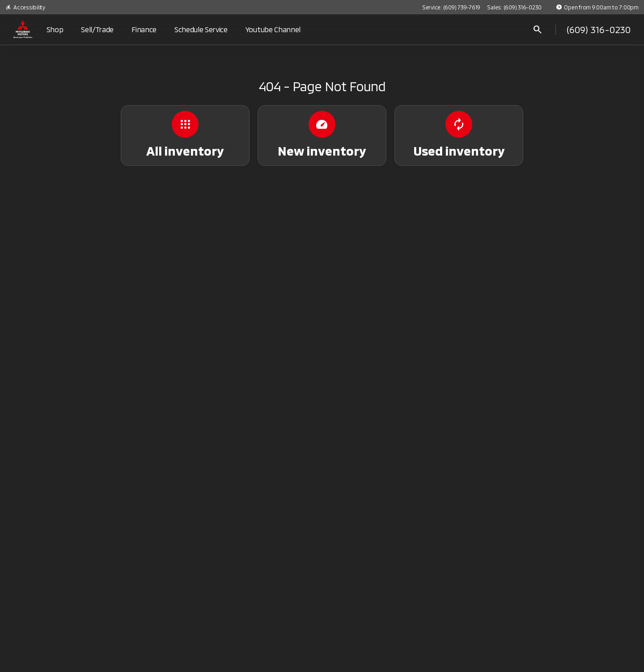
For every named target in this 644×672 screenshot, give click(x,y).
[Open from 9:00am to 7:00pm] (597, 7)
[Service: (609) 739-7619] (451, 7)
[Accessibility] (25, 7)
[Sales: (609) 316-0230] (514, 7)
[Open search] (538, 30)
